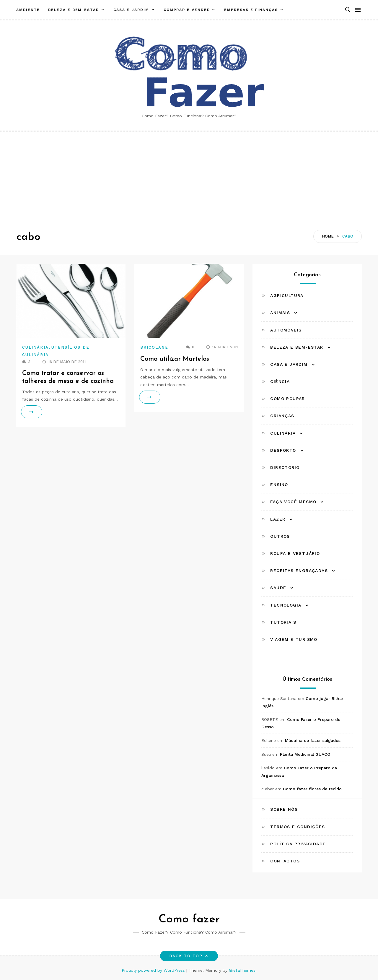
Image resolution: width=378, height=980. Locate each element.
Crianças (282, 416)
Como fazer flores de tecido (312, 789)
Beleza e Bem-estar (74, 10)
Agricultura (287, 295)
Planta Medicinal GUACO (305, 754)
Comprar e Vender (187, 10)
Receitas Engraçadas (299, 571)
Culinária (35, 347)
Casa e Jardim (131, 10)
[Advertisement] (189, 176)
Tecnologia (286, 605)
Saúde (278, 588)
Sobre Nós (284, 809)
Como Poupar (287, 399)
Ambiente (28, 10)
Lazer (278, 519)
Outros (280, 536)
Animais (280, 313)
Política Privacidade (298, 844)
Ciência (280, 381)
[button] (348, 10)
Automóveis (286, 330)
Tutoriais (283, 622)
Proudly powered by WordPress (154, 970)
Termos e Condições (298, 827)
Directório (285, 467)
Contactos (285, 861)
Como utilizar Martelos (175, 359)
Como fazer (189, 920)
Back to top (189, 956)
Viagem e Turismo (294, 639)
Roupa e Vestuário (295, 553)
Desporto (283, 450)
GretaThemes (242, 970)
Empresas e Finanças (251, 10)
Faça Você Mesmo (293, 502)
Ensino (279, 485)
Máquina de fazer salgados (313, 740)
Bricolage (154, 347)
